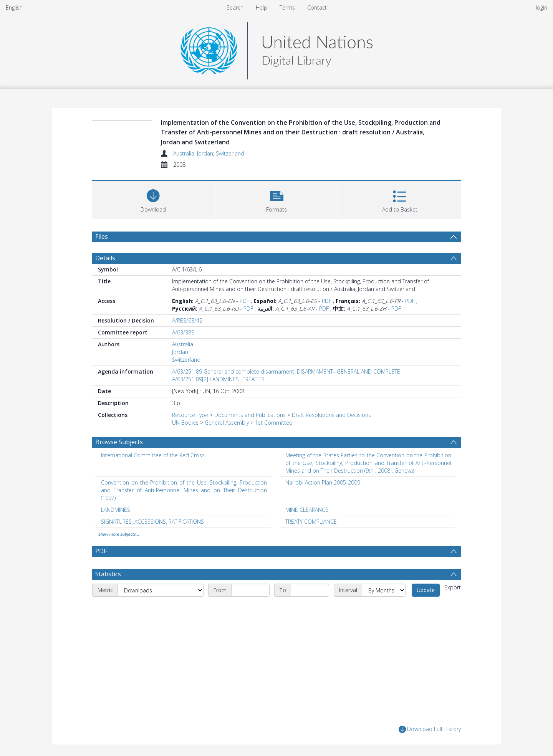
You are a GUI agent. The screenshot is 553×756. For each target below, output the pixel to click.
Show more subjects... (119, 534)
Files (102, 237)
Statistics (108, 574)
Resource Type (190, 415)
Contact (317, 7)
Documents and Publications (250, 415)
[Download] (153, 199)
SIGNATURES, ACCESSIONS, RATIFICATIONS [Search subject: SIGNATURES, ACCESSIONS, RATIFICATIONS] (152, 522)
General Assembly (227, 423)
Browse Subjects (119, 442)
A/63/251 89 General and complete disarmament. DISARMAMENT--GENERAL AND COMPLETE (286, 371)
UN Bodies (185, 423)
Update (426, 590)
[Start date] (250, 590)
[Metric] (161, 590)
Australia (184, 153)
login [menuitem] (541, 7)
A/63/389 (183, 332)
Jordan (205, 153)
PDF (244, 301)
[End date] (310, 590)
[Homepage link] (276, 49)
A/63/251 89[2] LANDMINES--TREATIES (218, 379)
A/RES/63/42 (187, 320)
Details (105, 258)
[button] (277, 199)
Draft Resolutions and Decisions (331, 415)
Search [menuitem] (235, 7)
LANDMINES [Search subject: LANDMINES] (116, 510)
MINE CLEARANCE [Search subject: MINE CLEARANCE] (307, 510)
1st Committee (274, 423)
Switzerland (230, 153)
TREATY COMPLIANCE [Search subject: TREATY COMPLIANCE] (311, 522)
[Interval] (384, 590)
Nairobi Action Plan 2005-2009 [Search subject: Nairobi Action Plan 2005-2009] (323, 482)
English (14, 7)
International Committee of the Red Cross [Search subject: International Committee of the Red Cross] (153, 455)
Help (262, 7)
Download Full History (430, 729)
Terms (287, 7)
